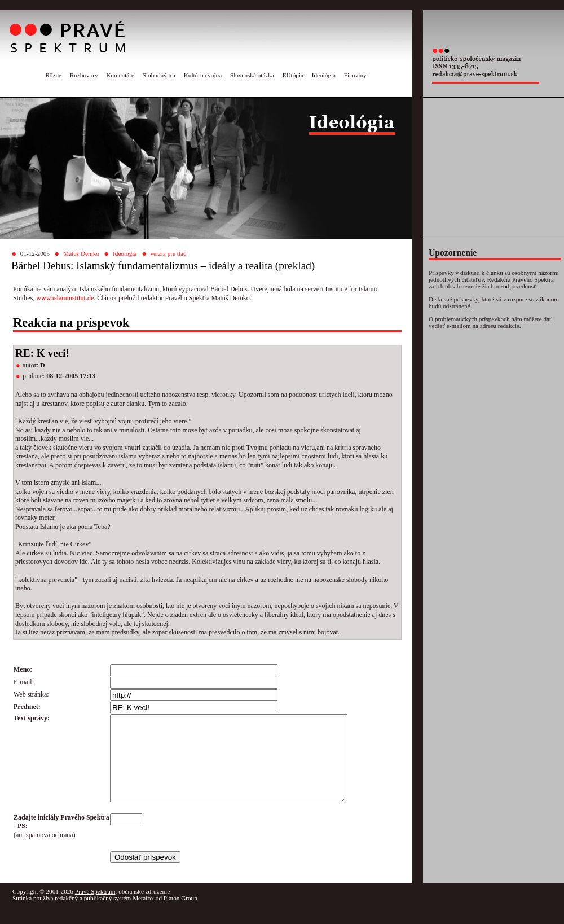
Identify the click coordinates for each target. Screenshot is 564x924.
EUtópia (293, 75)
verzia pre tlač (168, 253)
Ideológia (324, 75)
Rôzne (53, 75)
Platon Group (180, 915)
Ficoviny (355, 75)
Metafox (143, 915)
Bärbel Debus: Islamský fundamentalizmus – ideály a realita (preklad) (163, 266)
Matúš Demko (81, 253)
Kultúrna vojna (203, 75)
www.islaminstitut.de (65, 298)
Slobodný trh (159, 75)
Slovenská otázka (252, 75)
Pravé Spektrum (95, 908)
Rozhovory (84, 75)
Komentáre (120, 75)
